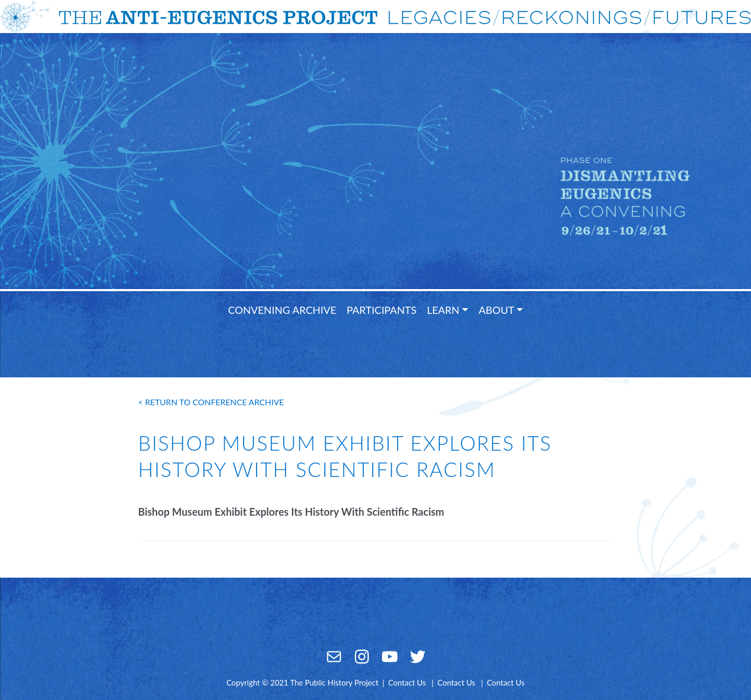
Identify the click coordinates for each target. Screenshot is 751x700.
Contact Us (407, 682)
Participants (382, 310)
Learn (443, 310)
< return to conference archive (211, 402)
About (496, 310)
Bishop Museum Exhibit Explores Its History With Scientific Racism (291, 512)
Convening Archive (282, 310)
